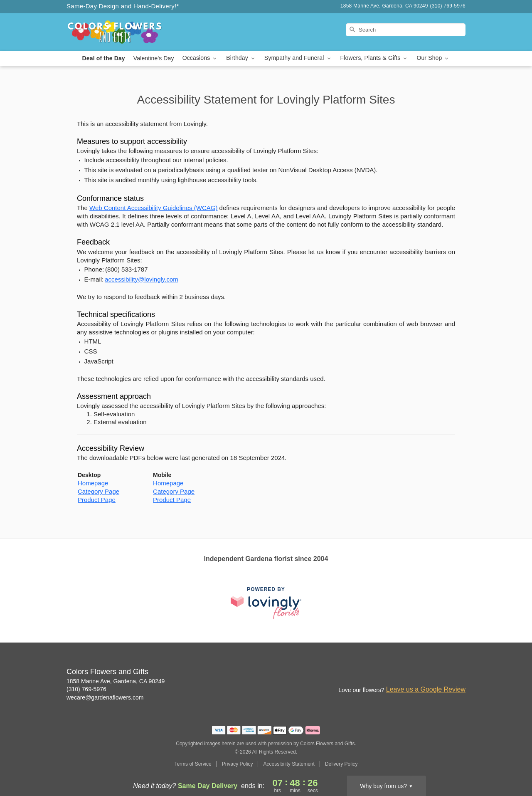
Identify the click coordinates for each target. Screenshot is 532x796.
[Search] (406, 30)
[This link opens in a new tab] (266, 603)
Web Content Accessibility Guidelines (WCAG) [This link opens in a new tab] (153, 208)
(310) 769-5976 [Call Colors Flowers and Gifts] (86, 689)
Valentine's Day (154, 58)
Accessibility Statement (289, 764)
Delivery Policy (341, 764)
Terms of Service (193, 764)
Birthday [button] (241, 58)
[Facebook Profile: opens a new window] (441, 672)
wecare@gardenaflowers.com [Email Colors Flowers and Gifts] (105, 697)
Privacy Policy (238, 764)
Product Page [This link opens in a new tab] (97, 500)
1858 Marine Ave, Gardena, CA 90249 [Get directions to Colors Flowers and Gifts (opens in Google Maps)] (116, 681)
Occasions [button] (200, 58)
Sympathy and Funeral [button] (298, 58)
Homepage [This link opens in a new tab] (93, 483)
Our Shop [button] (433, 58)
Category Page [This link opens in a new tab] (99, 491)
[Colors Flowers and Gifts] (126, 32)
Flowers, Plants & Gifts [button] (374, 58)
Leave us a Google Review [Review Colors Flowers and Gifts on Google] (426, 689)
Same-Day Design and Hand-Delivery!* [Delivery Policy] (123, 6)
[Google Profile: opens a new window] (460, 672)
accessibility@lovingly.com (142, 279)
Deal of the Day (104, 58)
